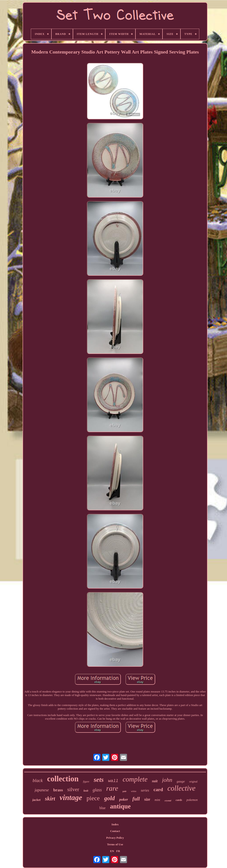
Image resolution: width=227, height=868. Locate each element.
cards (179, 800)
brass (58, 790)
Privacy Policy (115, 838)
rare (112, 788)
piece (93, 798)
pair (125, 791)
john (167, 780)
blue (102, 808)
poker (124, 799)
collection (63, 779)
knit (86, 791)
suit (155, 781)
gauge (181, 781)
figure (86, 782)
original (193, 782)
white (134, 791)
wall (113, 781)
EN (112, 851)
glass (97, 790)
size (147, 799)
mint (158, 800)
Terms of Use (115, 844)
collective (181, 788)
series (145, 790)
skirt (50, 799)
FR (118, 851)
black (38, 780)
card (158, 789)
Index (115, 824)
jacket (36, 800)
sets (99, 779)
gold (110, 798)
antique (120, 806)
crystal (168, 800)
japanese (42, 790)
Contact (115, 831)
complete (135, 779)
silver (73, 789)
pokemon (192, 800)
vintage (71, 797)
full (136, 799)
